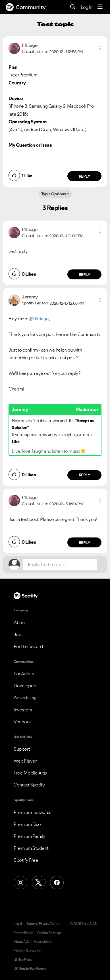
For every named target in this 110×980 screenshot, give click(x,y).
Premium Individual (32, 812)
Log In (87, 7)
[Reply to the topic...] (60, 564)
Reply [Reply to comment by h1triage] (85, 176)
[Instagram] (20, 883)
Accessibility (43, 942)
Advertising (25, 697)
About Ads (21, 942)
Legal (18, 924)
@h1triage (39, 319)
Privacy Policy (23, 933)
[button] (100, 48)
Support (22, 749)
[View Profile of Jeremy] (30, 297)
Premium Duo (27, 824)
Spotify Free (26, 860)
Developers (25, 686)
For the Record (28, 646)
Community (26, 7)
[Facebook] (57, 883)
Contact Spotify (29, 785)
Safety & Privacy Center (43, 924)
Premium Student (31, 848)
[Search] (73, 7)
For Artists (24, 674)
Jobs (18, 634)
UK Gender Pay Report (30, 969)
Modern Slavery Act (28, 951)
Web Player (25, 761)
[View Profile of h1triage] (30, 45)
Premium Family (29, 836)
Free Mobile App (30, 773)
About (20, 622)
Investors (23, 710)
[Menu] (100, 7)
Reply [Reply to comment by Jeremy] (85, 475)
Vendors (22, 722)
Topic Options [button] (54, 194)
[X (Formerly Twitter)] (39, 883)
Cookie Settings (49, 933)
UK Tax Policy (23, 960)
